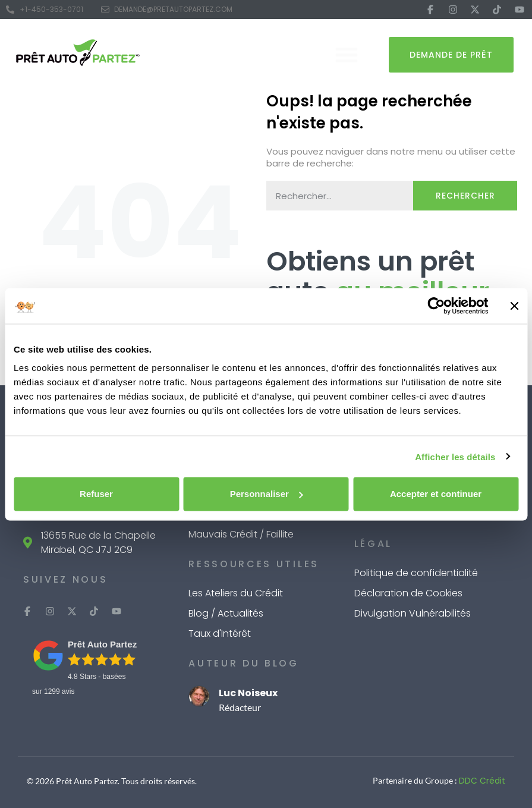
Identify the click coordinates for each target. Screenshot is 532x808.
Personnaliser (267, 494)
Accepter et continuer (436, 494)
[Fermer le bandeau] (514, 306)
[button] (347, 55)
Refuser (96, 494)
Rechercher (465, 196)
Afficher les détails (455, 456)
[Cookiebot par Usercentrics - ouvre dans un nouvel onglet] (436, 306)
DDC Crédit (482, 781)
